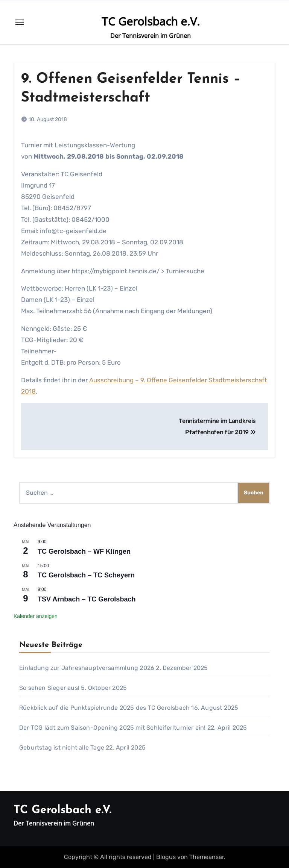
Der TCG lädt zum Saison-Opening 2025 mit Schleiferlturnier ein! (113, 728)
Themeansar (207, 857)
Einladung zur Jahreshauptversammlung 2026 (87, 668)
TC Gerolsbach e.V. (151, 21)
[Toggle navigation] (20, 22)
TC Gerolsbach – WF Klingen (84, 551)
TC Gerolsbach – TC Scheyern (86, 575)
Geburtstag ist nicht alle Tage (62, 748)
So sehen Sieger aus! (49, 688)
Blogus (166, 857)
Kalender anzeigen (36, 616)
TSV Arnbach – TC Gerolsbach (87, 599)
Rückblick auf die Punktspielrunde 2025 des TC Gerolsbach (104, 708)
